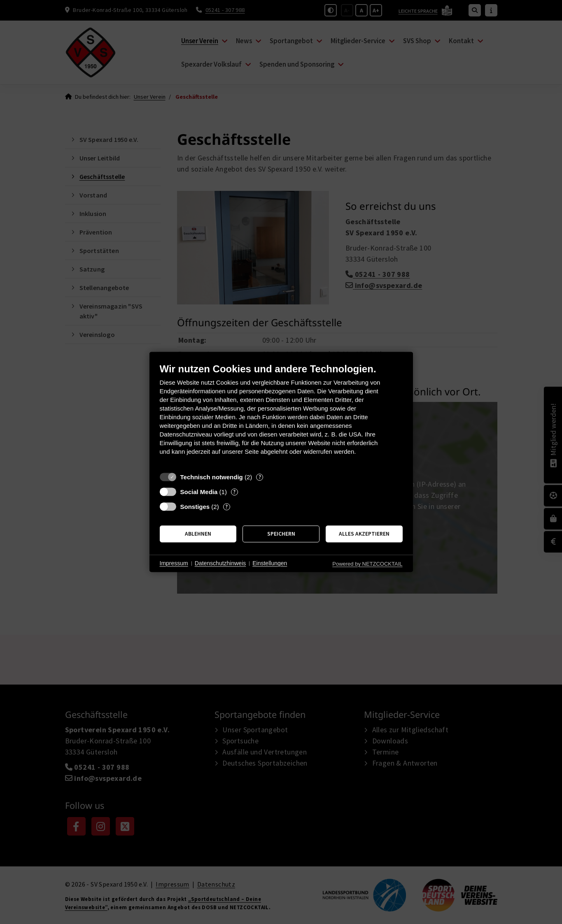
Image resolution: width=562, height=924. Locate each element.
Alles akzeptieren (364, 534)
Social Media (199, 492)
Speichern (281, 534)
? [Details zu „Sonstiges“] (226, 507)
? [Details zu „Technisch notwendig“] (260, 477)
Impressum (174, 563)
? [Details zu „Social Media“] (234, 492)
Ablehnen (198, 534)
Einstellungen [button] (270, 563)
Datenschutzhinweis (220, 563)
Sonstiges (195, 507)
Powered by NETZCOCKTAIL (367, 564)
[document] (281, 415)
